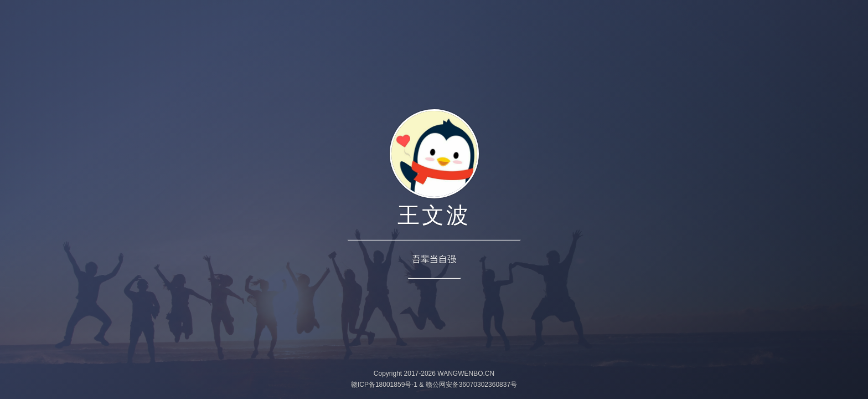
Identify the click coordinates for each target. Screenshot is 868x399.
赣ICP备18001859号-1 (384, 385)
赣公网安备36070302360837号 (471, 385)
